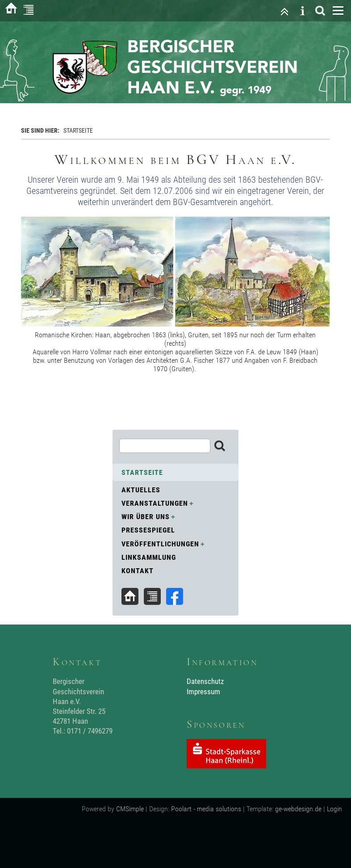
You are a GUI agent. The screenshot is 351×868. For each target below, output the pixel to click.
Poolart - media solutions (206, 809)
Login (334, 809)
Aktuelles (141, 490)
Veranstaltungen (155, 503)
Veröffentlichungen (160, 544)
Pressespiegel (148, 530)
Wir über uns (146, 517)
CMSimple (130, 809)
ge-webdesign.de (298, 809)
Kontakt (138, 571)
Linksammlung (149, 557)
